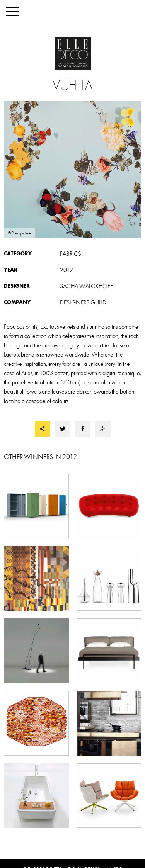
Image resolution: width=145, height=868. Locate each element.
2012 (67, 270)
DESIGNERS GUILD (83, 302)
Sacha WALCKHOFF (86, 286)
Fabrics (71, 254)
